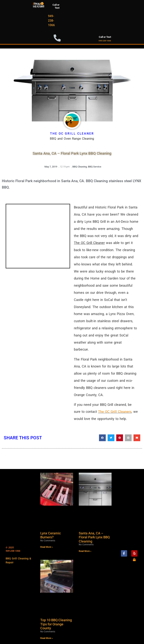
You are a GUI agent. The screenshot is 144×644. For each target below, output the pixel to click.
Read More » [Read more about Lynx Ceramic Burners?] (47, 547)
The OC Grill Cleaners (115, 412)
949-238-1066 (51, 21)
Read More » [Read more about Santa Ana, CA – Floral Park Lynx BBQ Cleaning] (85, 551)
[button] (102, 438)
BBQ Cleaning (80, 167)
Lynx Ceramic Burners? (51, 535)
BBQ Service (95, 167)
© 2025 (10, 547)
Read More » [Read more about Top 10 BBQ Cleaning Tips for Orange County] (47, 638)
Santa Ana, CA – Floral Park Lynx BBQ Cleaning (94, 537)
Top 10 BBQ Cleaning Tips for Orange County (56, 624)
